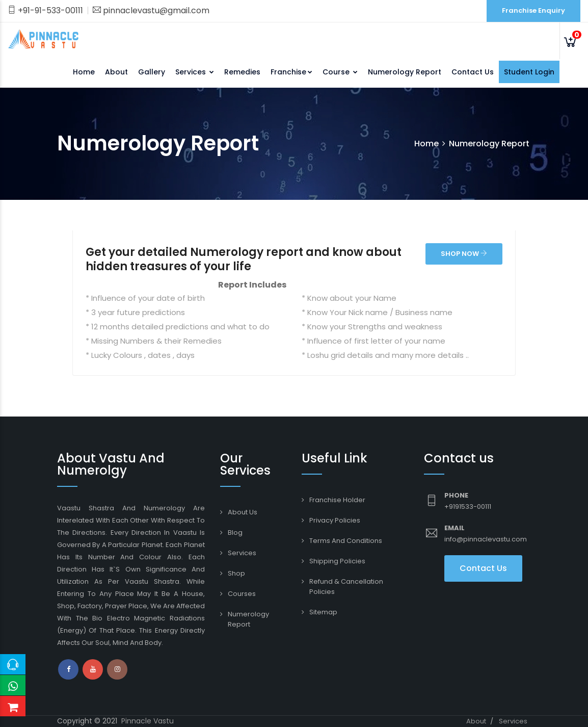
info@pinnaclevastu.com (486, 539)
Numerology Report (405, 72)
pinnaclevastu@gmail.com (151, 10)
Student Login (529, 72)
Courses (242, 594)
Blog (235, 533)
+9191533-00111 (468, 507)
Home (84, 72)
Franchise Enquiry (533, 10)
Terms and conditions (346, 541)
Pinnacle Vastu (148, 721)
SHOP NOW (464, 254)
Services (195, 72)
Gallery (152, 72)
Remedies (242, 72)
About (116, 72)
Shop (236, 573)
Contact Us (473, 72)
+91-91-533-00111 (45, 10)
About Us (243, 512)
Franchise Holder (337, 500)
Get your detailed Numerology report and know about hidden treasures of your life (244, 259)
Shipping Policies (337, 561)
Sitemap (323, 612)
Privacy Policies (335, 520)
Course (340, 72)
